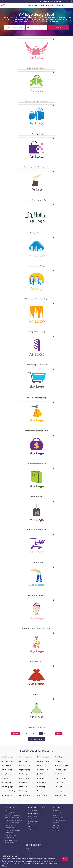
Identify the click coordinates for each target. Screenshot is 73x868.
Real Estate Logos (61, 769)
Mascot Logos (42, 786)
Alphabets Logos (7, 765)
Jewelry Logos (42, 773)
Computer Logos (7, 795)
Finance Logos (24, 778)
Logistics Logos (42, 782)
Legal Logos (41, 778)
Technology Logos (61, 795)
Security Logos (60, 778)
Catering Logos (6, 778)
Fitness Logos (24, 782)
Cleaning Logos (6, 782)
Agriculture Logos (7, 761)
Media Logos (41, 790)
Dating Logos (24, 761)
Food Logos (23, 786)
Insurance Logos (43, 769)
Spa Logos (58, 786)
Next (59, 733)
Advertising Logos (7, 757)
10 (53, 733)
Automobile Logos (7, 769)
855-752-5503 (54, 1)
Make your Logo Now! (37, 739)
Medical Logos (42, 795)
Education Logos (25, 765)
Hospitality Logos (43, 761)
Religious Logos (60, 773)
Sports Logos (59, 790)
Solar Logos (59, 782)
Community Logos (7, 786)
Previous (15, 733)
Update (59, 27)
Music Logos (59, 757)
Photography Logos (61, 765)
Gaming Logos (24, 790)
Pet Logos (58, 761)
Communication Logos (9, 790)
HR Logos (40, 765)
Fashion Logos (24, 773)
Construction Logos (26, 757)
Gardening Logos (25, 795)
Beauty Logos (6, 773)
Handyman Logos (43, 757)
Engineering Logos (25, 769)
